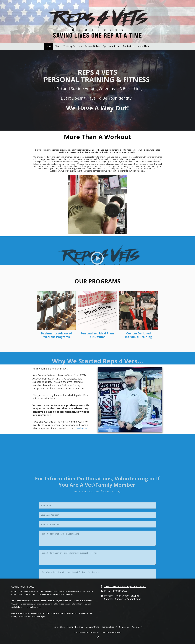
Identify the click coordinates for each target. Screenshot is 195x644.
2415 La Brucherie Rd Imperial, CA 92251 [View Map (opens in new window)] (125, 586)
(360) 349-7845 (119, 591)
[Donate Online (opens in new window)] (92, 46)
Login (98, 637)
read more (81, 428)
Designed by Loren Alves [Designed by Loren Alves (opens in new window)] (114, 632)
